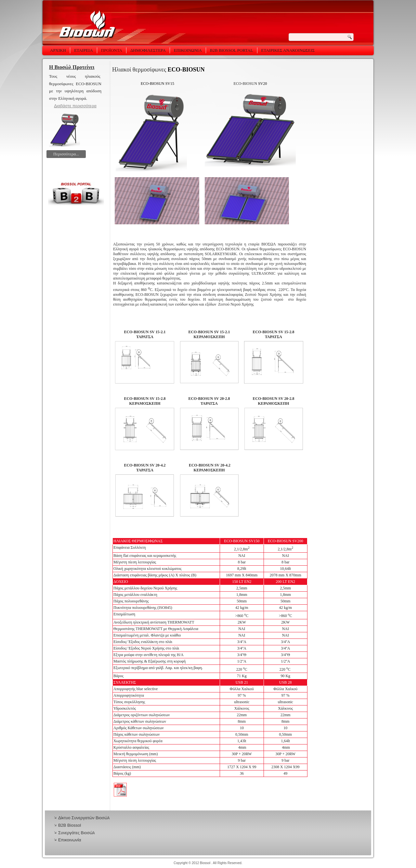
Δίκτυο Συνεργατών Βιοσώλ (84, 818)
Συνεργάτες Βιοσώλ (77, 833)
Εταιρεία (83, 50)
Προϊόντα (112, 50)
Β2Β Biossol (70, 825)
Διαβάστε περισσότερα (75, 106)
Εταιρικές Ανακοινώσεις (288, 50)
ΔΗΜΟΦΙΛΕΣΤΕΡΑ (148, 50)
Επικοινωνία (188, 50)
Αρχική (58, 50)
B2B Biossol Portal (232, 50)
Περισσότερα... (66, 154)
